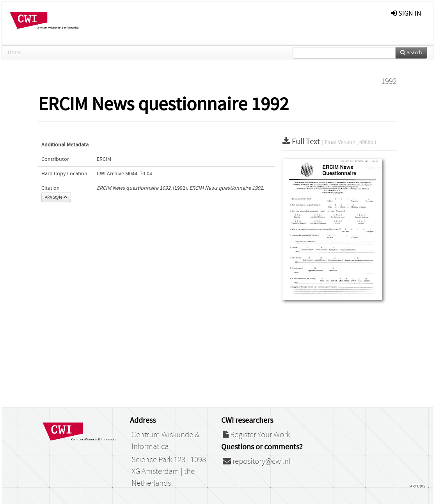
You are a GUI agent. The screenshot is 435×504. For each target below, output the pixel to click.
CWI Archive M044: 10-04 (124, 174)
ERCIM (104, 159)
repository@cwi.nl (257, 461)
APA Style (56, 197)
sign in (406, 13)
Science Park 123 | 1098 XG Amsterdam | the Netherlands (169, 472)
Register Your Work (256, 435)
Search (411, 53)
